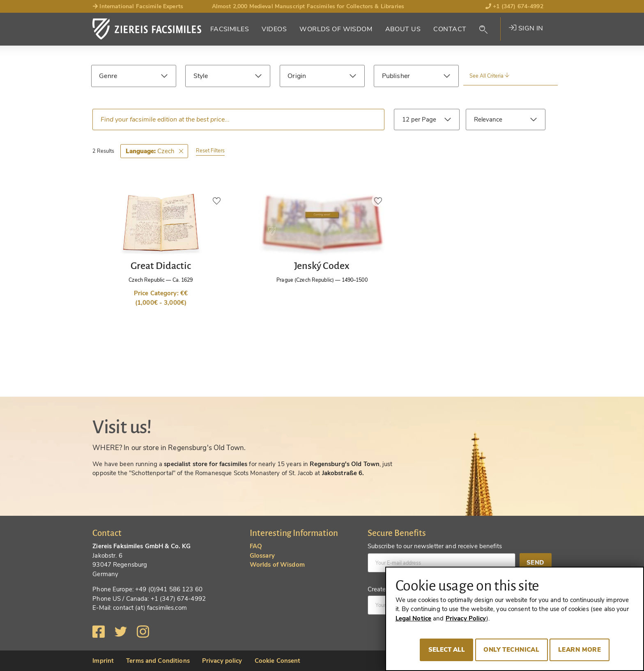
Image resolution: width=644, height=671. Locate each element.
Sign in (526, 28)
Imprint (103, 661)
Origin (297, 76)
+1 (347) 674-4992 (514, 6)
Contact (450, 29)
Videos (274, 29)
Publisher (396, 76)
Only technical (511, 650)
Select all (447, 650)
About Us (403, 29)
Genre (108, 76)
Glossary (262, 556)
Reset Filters (210, 151)
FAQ (256, 546)
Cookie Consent (278, 661)
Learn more (580, 650)
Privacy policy (222, 661)
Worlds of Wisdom (336, 29)
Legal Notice (414, 618)
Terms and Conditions (158, 661)
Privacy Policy (466, 618)
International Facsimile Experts (138, 6)
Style (201, 76)
